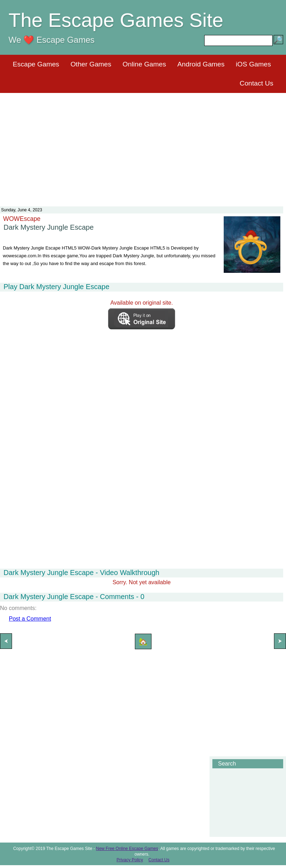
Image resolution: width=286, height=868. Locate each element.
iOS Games (253, 64)
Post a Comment (30, 619)
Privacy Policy (130, 860)
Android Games (201, 64)
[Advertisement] (143, 145)
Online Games (144, 64)
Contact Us (256, 83)
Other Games (91, 64)
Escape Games (36, 64)
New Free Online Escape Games (127, 849)
